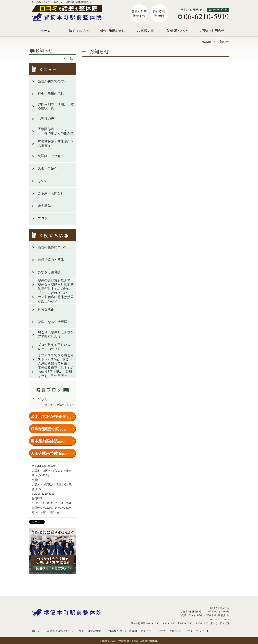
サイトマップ (196, 631)
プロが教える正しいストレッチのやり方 (56, 347)
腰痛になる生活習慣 (52, 322)
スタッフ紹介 (48, 168)
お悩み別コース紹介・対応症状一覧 (56, 106)
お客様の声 (146, 32)
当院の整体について (52, 247)
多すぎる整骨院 (49, 272)
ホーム (46, 32)
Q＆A (42, 181)
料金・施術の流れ (112, 32)
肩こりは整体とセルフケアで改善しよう (56, 334)
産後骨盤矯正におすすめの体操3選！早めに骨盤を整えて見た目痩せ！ (56, 372)
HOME (206, 42)
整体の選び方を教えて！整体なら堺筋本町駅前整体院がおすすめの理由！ (56, 285)
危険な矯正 (46, 309)
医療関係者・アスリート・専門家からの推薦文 (56, 131)
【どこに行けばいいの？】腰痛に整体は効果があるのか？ (56, 297)
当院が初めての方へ (79, 32)
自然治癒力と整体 (51, 260)
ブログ (43, 218)
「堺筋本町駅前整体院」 (128, 641)
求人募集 (44, 206)
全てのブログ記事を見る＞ (59, 405)
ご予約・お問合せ (212, 32)
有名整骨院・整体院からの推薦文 (56, 144)
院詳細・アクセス (179, 32)
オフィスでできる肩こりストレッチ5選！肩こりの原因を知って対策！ (56, 359)
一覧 (70, 58)
